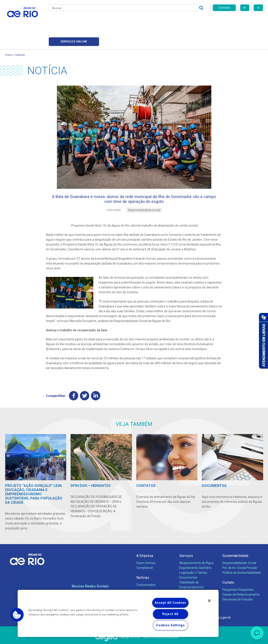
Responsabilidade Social (239, 547)
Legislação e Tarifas (193, 557)
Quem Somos (146, 547)
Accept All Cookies (170, 603)
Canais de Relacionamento (241, 579)
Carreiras (139, 20)
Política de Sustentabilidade (242, 557)
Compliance (145, 552)
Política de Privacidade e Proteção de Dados (134, 637)
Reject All (170, 614)
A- (258, 8)
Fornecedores (160, 20)
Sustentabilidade (235, 540)
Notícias (20, 34)
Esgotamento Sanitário (195, 552)
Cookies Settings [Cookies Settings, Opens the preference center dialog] (170, 625)
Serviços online (238, 20)
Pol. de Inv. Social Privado (240, 552)
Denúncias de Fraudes (238, 584)
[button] (17, 615)
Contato (228, 567)
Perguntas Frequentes (238, 574)
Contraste (224, 8)
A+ (245, 8)
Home (9, 34)
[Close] (209, 601)
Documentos (188, 562)
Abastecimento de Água (196, 547)
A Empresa (145, 540)
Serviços (186, 540)
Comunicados (146, 569)
